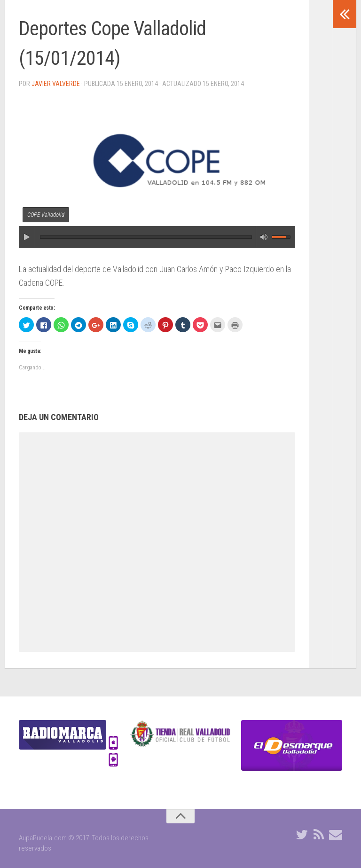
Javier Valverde (56, 84)
